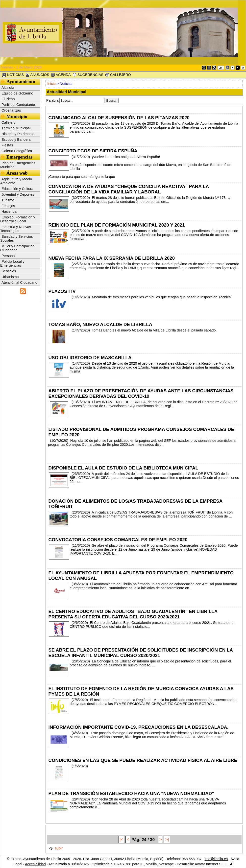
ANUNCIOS (37, 75)
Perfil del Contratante (18, 105)
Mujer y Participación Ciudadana (17, 248)
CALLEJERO (118, 75)
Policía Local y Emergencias (12, 263)
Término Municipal (16, 128)
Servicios (9, 271)
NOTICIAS (13, 75)
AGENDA (61, 75)
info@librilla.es (216, 859)
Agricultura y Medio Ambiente (16, 181)
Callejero (9, 122)
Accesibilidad (35, 864)
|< (121, 840)
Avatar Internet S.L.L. (214, 864)
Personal (9, 256)
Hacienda (9, 211)
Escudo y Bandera (16, 140)
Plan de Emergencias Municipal (18, 165)
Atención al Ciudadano (19, 282)
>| (167, 840)
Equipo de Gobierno (17, 93)
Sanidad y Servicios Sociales (16, 238)
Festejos (8, 206)
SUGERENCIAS (88, 75)
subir (56, 848)
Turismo (8, 200)
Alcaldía (8, 88)
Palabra (52, 100)
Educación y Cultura (17, 189)
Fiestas (7, 145)
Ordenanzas (11, 110)
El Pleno (8, 99)
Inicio (51, 84)
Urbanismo (10, 277)
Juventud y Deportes (18, 194)
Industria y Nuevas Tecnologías (16, 229)
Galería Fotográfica (17, 151)
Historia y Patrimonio (18, 134)
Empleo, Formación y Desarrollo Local (18, 219)
